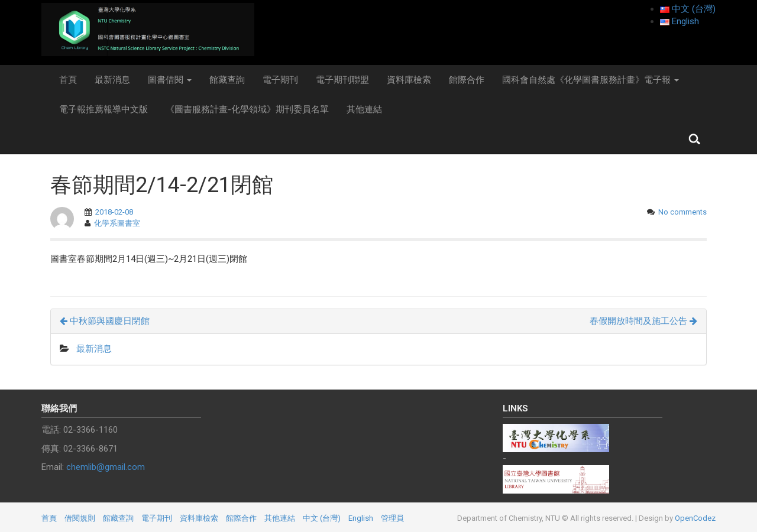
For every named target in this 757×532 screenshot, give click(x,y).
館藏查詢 (227, 80)
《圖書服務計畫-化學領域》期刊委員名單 (247, 109)
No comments (682, 212)
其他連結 (364, 109)
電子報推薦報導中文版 (103, 109)
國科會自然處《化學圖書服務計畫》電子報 (591, 80)
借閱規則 (80, 518)
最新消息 (112, 80)
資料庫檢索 (409, 80)
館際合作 (467, 80)
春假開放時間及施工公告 (643, 321)
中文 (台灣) (322, 518)
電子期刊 (280, 80)
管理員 (392, 518)
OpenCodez (695, 518)
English (361, 518)
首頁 (68, 80)
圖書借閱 (170, 80)
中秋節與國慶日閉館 (105, 321)
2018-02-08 (114, 212)
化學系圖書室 (117, 223)
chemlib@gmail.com (106, 467)
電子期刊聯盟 (342, 80)
